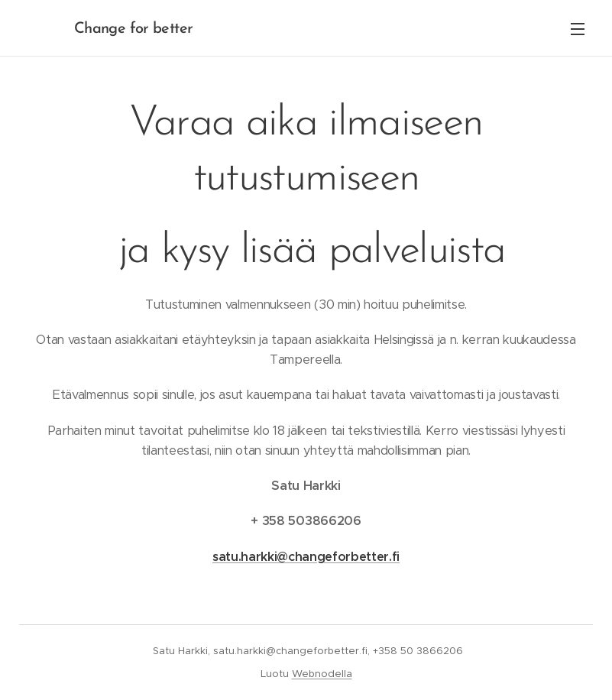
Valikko (578, 29)
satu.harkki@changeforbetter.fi (306, 557)
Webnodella (322, 674)
